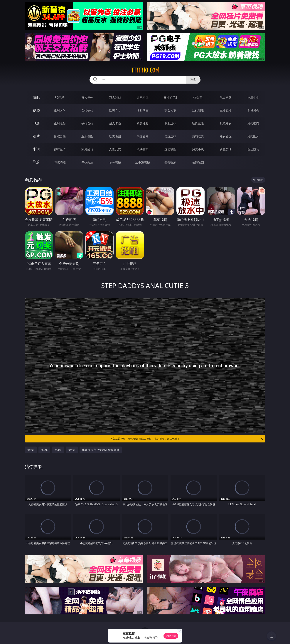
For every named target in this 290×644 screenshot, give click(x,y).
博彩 (36, 97)
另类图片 (253, 136)
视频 (36, 110)
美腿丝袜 (170, 136)
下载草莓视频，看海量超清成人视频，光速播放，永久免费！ (187, 439)
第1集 (31, 450)
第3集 (58, 450)
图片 (36, 136)
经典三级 (198, 123)
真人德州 (87, 97)
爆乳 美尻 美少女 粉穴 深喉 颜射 (101, 450)
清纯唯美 (198, 136)
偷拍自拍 (87, 123)
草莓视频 (115, 162)
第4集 (72, 450)
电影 (36, 123)
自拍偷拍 (87, 110)
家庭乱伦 (87, 149)
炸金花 (198, 97)
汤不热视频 (143, 162)
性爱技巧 (253, 149)
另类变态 (253, 123)
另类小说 (198, 149)
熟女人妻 (170, 110)
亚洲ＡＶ (60, 110)
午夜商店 (87, 162)
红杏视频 (170, 162)
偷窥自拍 (60, 136)
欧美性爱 (143, 123)
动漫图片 (143, 136)
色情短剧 (198, 162)
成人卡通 (115, 123)
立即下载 (171, 636)
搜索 (193, 80)
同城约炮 (60, 162)
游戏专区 (143, 97)
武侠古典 (143, 149)
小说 (36, 149)
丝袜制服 (198, 110)
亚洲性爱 (60, 123)
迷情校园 (170, 149)
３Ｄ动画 (143, 110)
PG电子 (60, 97)
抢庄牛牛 (253, 97)
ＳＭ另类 (253, 110)
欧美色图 (115, 136)
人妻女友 (115, 149)
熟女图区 (226, 136)
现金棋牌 (226, 97)
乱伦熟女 (226, 123)
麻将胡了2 (170, 97)
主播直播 (226, 110)
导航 (36, 162)
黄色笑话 (226, 149)
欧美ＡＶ (115, 110)
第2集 (44, 450)
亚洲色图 (87, 136)
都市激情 (60, 149)
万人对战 (115, 97)
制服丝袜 (170, 123)
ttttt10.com (145, 70)
